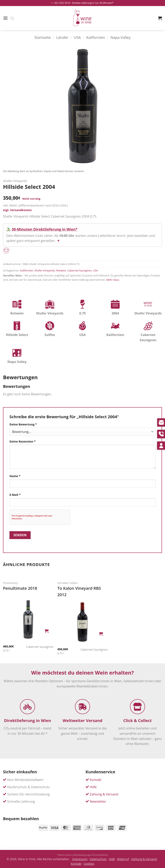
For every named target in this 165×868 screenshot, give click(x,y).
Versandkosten (21, 210)
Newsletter (98, 801)
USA (77, 37)
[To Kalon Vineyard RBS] (82, 622)
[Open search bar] (12, 18)
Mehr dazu (113, 280)
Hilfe (93, 787)
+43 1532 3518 (61, 3)
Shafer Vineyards (15, 181)
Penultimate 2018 (20, 588)
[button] (5, 18)
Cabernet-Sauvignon (79, 270)
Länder (62, 37)
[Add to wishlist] (6, 251)
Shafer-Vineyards (45, 270)
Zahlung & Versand (104, 794)
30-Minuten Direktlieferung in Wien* (45, 229)
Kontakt (95, 780)
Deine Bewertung (23, 424)
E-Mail (15, 495)
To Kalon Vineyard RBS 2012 (79, 591)
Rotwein (61, 270)
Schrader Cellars (67, 583)
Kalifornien (96, 37)
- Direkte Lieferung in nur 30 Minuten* (92, 3)
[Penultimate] (28, 619)
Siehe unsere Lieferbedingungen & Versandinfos (83, 855)
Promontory (11, 583)
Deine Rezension (23, 441)
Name (15, 476)
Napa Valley (120, 37)
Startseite (43, 37)
